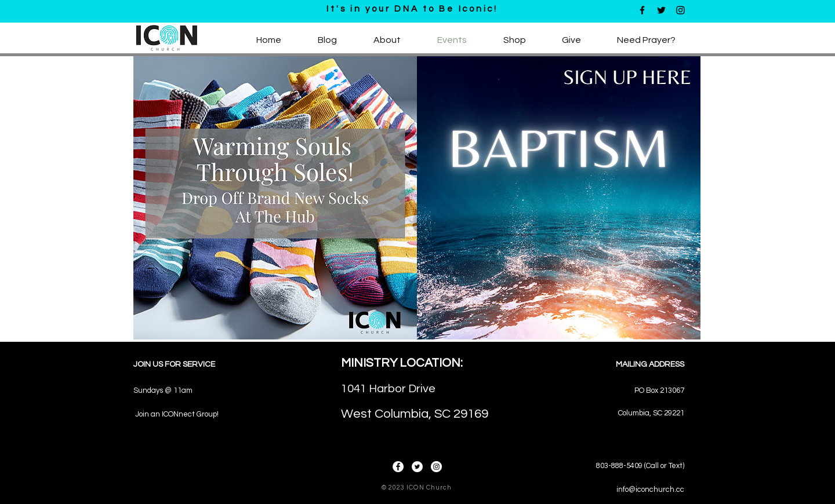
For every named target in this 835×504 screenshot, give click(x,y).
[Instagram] (436, 467)
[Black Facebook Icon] (642, 10)
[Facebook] (398, 467)
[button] (387, 40)
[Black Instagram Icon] (680, 10)
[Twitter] (417, 467)
